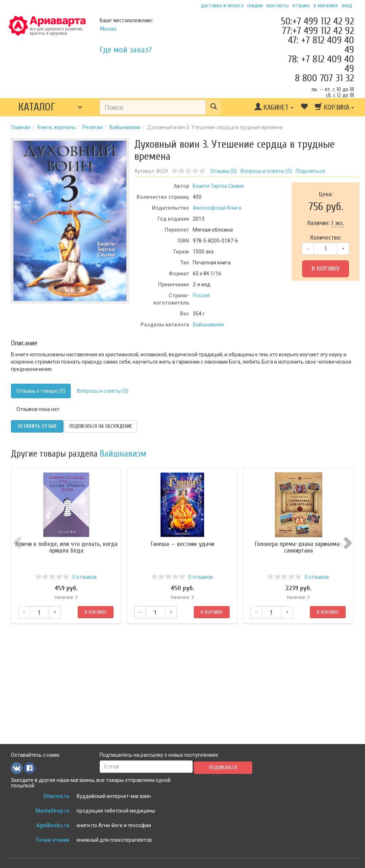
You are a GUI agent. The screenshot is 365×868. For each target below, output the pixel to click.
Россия (201, 295)
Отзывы (301, 5)
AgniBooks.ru (53, 825)
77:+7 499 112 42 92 (318, 31)
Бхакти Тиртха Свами (218, 186)
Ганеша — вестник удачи (182, 544)
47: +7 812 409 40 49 (321, 45)
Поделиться (310, 171)
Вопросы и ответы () (266, 171)
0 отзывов (84, 577)
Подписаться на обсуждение (101, 426)
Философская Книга (217, 208)
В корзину (326, 269)
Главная (21, 127)
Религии (93, 127)
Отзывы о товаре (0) (41, 391)
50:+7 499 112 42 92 (317, 21)
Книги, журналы (56, 127)
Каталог (37, 107)
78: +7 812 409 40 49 (321, 64)
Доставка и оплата (222, 5)
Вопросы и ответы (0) (103, 391)
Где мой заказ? (126, 50)
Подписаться (223, 768)
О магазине (326, 5)
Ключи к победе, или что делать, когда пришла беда (66, 547)
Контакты (278, 5)
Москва (108, 29)
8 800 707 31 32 (324, 78)
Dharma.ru (56, 796)
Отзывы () (224, 171)
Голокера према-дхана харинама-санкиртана (299, 547)
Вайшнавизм (125, 127)
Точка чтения (52, 840)
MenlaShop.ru (52, 811)
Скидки (255, 5)
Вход (347, 5)
